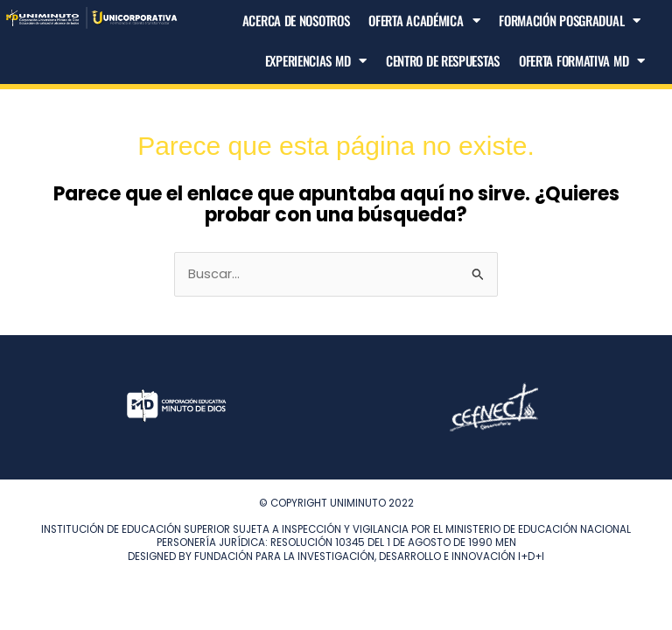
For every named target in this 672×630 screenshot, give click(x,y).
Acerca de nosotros (296, 20)
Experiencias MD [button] (316, 61)
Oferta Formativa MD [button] (582, 61)
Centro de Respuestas (443, 60)
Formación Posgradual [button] (570, 21)
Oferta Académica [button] (424, 21)
